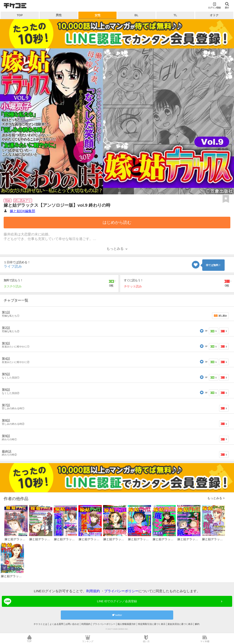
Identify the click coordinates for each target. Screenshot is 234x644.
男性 (59, 15)
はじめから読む (117, 222)
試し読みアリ (23, 201)
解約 (197, 624)
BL (137, 15)
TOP (20, 15)
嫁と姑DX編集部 (23, 211)
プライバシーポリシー (121, 591)
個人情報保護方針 (127, 624)
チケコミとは (40, 624)
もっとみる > (216, 498)
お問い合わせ (72, 624)
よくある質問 (56, 624)
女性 (98, 15)
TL (175, 15)
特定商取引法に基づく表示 (152, 624)
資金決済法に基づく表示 (180, 624)
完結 (8, 201)
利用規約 (93, 591)
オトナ (214, 15)
